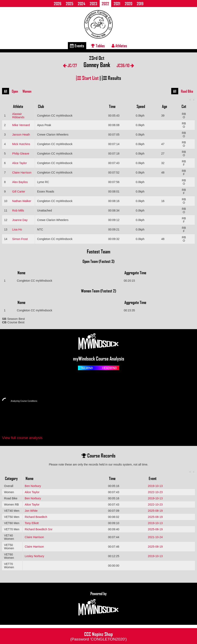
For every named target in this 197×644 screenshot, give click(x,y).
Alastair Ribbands (18, 116)
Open (15, 91)
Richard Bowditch (36, 517)
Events (77, 46)
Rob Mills (18, 210)
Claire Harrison (22, 173)
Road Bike (187, 91)
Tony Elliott (32, 523)
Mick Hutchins (21, 144)
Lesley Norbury (34, 556)
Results (111, 78)
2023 (93, 4)
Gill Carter (19, 191)
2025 (70, 4)
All (6, 91)
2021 (117, 4)
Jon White (31, 511)
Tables (98, 46)
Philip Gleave (21, 154)
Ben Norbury (33, 486)
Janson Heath (21, 135)
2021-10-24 (155, 537)
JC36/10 (125, 65)
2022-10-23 (155, 492)
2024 (81, 4)
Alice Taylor (19, 163)
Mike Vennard (21, 125)
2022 (105, 4)
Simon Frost (20, 239)
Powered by (99, 604)
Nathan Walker (22, 201)
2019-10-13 (155, 486)
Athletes (119, 46)
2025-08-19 (155, 511)
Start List (87, 78)
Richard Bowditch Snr (39, 529)
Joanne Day (20, 220)
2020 (129, 4)
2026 (58, 4)
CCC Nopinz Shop (99, 636)
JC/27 (70, 65)
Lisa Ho (17, 229)
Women (27, 91)
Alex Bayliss (20, 182)
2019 (140, 4)
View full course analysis (22, 438)
